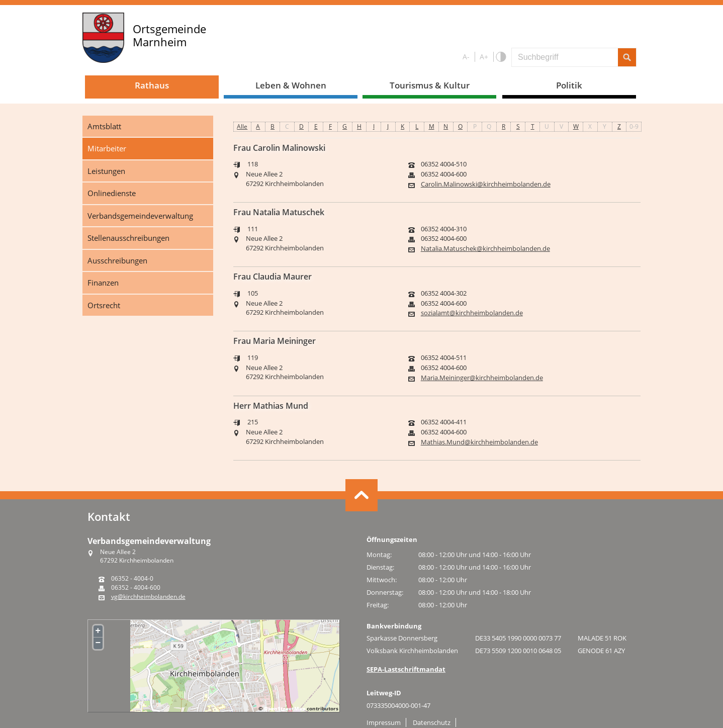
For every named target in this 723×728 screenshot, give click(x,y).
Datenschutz (432, 722)
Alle (242, 126)
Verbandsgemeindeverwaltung (140, 216)
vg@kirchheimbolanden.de (148, 597)
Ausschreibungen (117, 260)
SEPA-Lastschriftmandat (406, 669)
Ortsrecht (104, 305)
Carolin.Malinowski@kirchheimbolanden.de (486, 184)
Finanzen (103, 283)
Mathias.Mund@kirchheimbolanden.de (479, 442)
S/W (501, 57)
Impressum (384, 722)
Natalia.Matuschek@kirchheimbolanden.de (485, 249)
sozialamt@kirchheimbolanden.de (472, 313)
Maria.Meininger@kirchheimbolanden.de (482, 378)
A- (466, 57)
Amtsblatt (104, 126)
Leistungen (106, 171)
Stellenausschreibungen (128, 238)
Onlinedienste (112, 193)
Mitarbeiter (107, 148)
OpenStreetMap (285, 708)
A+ (484, 57)
